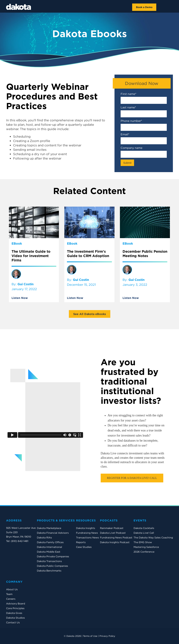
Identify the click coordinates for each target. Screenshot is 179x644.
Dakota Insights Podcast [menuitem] (115, 542)
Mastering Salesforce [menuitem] (146, 547)
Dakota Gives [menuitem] (14, 613)
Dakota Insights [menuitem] (86, 528)
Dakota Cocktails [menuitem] (144, 528)
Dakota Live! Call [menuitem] (144, 533)
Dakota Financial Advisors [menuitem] (53, 533)
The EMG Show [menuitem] (143, 542)
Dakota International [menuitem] (49, 547)
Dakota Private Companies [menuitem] (53, 556)
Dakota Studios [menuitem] (15, 618)
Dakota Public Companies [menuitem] (52, 566)
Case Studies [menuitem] (84, 547)
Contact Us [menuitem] (13, 622)
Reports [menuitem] (81, 542)
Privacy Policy (107, 636)
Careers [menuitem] (11, 599)
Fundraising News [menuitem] (87, 533)
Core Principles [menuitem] (15, 608)
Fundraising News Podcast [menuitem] (116, 538)
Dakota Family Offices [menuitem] (50, 542)
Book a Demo (144, 7)
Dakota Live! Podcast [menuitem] (113, 533)
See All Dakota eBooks (90, 314)
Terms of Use (90, 636)
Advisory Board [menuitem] (16, 604)
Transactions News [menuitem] (87, 538)
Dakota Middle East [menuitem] (49, 552)
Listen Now (20, 298)
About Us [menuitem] (12, 589)
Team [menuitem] (9, 594)
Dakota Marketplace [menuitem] (49, 528)
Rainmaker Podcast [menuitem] (112, 528)
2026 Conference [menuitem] (144, 552)
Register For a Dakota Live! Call (132, 478)
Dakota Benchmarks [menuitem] (49, 571)
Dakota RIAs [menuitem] (44, 538)
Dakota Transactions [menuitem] (49, 561)
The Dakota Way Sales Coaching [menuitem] (153, 538)
